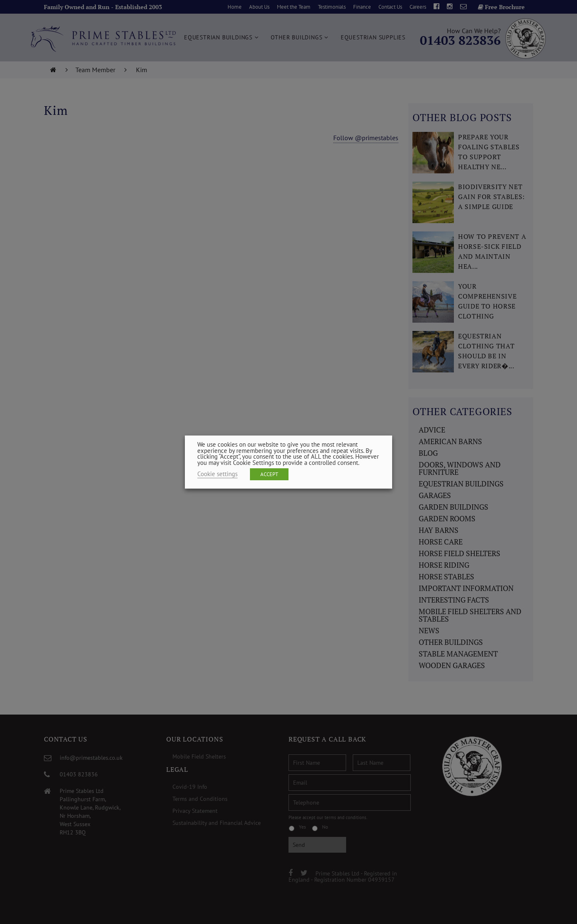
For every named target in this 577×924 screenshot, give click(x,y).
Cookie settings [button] (217, 474)
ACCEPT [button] (269, 474)
